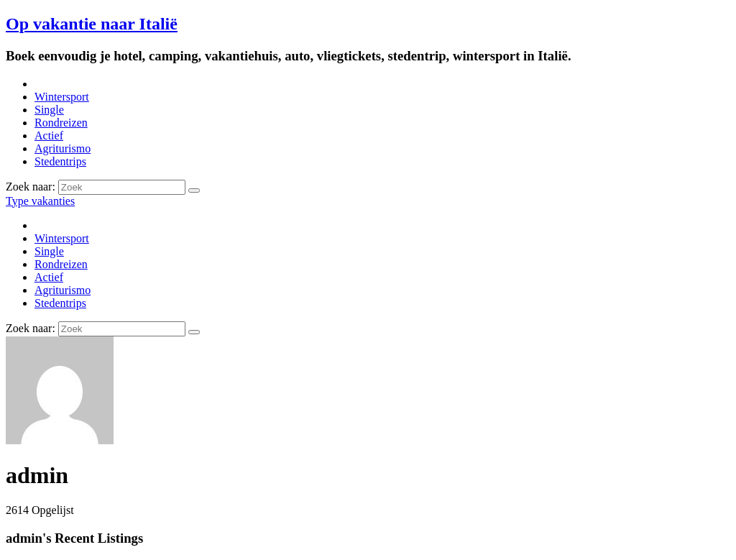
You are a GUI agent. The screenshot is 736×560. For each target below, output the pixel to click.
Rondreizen (61, 123)
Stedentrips (60, 161)
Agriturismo (63, 148)
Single (49, 110)
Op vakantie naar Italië (92, 24)
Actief (49, 136)
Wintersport (62, 97)
